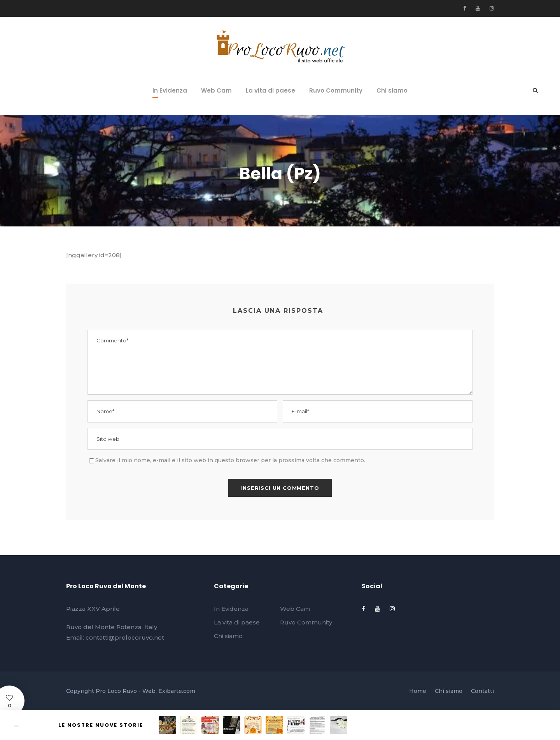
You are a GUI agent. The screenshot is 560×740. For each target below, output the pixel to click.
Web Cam (216, 90)
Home (418, 691)
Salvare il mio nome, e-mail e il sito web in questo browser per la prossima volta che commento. (230, 460)
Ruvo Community (336, 90)
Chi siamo (392, 90)
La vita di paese (270, 90)
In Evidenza (170, 90)
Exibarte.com (177, 691)
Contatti (482, 691)
